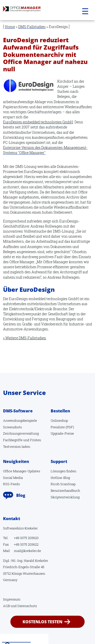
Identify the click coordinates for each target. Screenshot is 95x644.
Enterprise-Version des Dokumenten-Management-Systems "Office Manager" (45, 150)
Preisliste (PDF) (62, 427)
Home (10, 27)
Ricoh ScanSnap (63, 484)
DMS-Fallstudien (32, 27)
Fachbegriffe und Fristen (22, 440)
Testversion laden (17, 447)
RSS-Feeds (11, 484)
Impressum (12, 599)
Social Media (13, 478)
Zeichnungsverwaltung (21, 433)
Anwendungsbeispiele (20, 420)
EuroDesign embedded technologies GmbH (38, 122)
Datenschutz (27, 606)
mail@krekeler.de (27, 551)
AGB (6, 606)
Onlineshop (59, 420)
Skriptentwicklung (65, 497)
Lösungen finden (63, 471)
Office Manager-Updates (22, 471)
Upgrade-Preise (62, 433)
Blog (21, 495)
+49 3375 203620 (26, 538)
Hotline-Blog (60, 478)
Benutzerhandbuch (65, 491)
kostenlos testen (42, 622)
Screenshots (12, 427)
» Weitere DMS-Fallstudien (25, 338)
